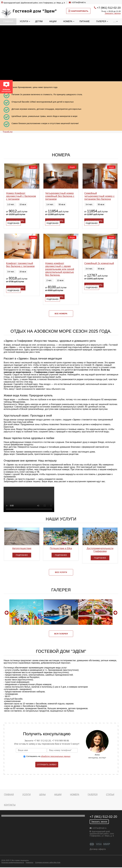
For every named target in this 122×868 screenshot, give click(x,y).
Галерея (101, 21)
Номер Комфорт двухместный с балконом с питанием (21, 196)
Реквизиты (29, 862)
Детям (39, 21)
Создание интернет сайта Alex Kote (48, 862)
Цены (42, 795)
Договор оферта (98, 849)
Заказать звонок (113, 13)
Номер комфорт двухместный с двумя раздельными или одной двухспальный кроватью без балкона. (60, 269)
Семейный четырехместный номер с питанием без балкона (99, 196)
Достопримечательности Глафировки (100, 550)
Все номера (61, 314)
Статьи (110, 795)
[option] (26, 612)
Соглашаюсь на (48, 756)
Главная (8, 21)
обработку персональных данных (56, 756)
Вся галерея (61, 634)
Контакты (10, 805)
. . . (115, 21)
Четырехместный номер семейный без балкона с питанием (60, 196)
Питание (85, 21)
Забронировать (78, 11)
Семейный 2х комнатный (99, 263)
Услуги (24, 21)
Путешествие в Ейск (61, 548)
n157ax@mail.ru (79, 2)
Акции (53, 21)
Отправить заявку (47, 765)
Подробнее (13, 223)
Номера (68, 21)
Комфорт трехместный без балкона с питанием (20, 265)
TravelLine (8, 132)
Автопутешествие (22, 548)
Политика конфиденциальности (13, 862)
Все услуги (61, 572)
